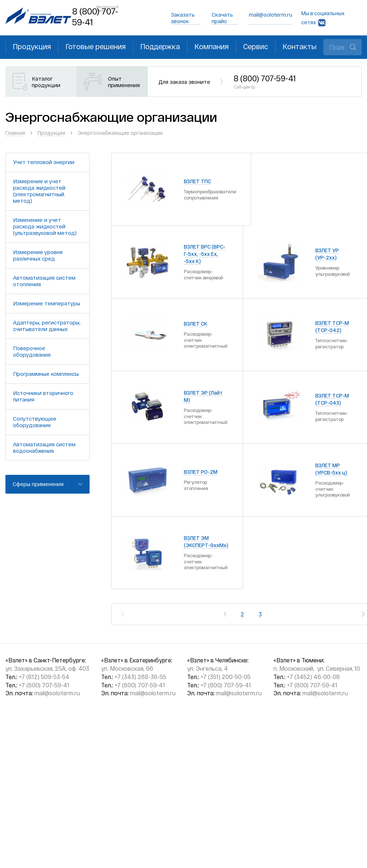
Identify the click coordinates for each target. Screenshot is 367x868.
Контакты (299, 46)
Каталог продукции (46, 82)
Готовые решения (96, 46)
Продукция (32, 46)
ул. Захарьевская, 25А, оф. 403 (47, 668)
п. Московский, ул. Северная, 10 (317, 668)
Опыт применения (124, 82)
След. (363, 614)
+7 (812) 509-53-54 (44, 677)
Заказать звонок (183, 18)
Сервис (256, 46)
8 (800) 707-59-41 (265, 81)
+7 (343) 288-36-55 (140, 677)
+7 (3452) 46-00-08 (313, 677)
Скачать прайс (222, 18)
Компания (211, 46)
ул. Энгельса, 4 (208, 668)
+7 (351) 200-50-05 (226, 677)
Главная (15, 133)
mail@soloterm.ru (271, 14)
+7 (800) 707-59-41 (44, 685)
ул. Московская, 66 (127, 668)
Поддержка (160, 46)
